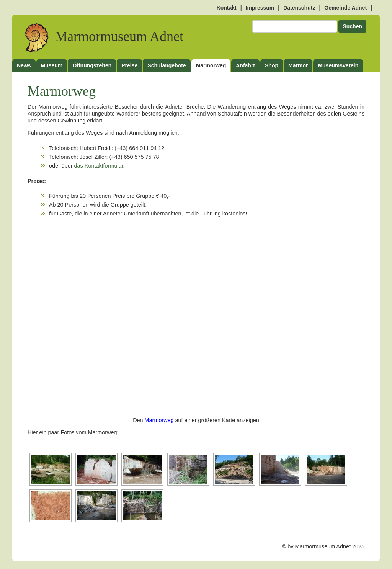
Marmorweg (159, 420)
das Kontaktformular (99, 166)
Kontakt (227, 8)
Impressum (260, 8)
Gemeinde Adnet (345, 8)
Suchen (352, 26)
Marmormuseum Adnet (103, 37)
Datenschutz (299, 8)
